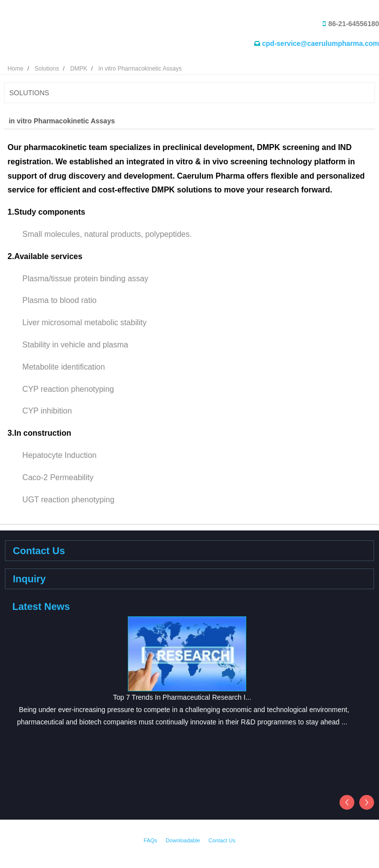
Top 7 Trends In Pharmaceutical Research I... (182, 697)
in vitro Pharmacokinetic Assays (140, 69)
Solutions (47, 69)
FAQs (151, 840)
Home (15, 69)
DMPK (79, 69)
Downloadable (183, 840)
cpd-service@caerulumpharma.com (321, 43)
